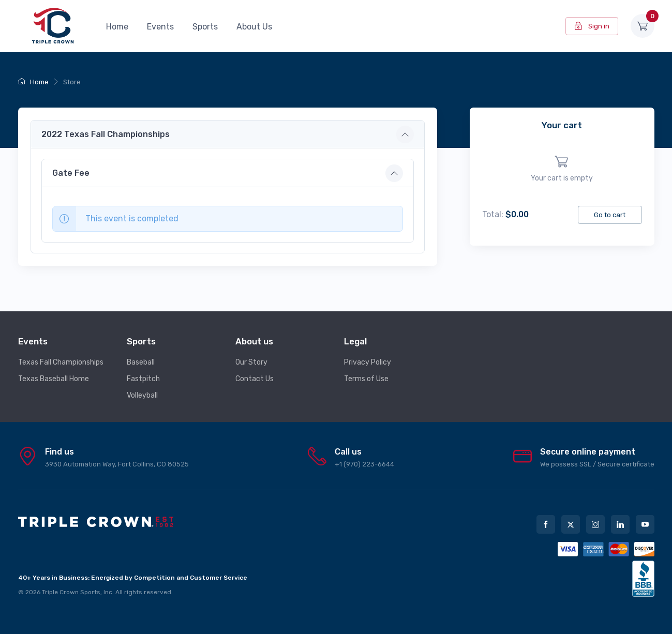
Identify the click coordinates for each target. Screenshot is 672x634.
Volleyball (142, 395)
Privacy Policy (368, 362)
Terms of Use (366, 379)
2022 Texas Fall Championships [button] (106, 134)
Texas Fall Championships (61, 362)
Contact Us (255, 379)
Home (117, 27)
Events (160, 27)
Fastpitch (143, 379)
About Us (254, 27)
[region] (562, 169)
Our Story (251, 362)
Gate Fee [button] (71, 173)
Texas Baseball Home (54, 379)
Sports (205, 27)
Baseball (141, 362)
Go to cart (610, 215)
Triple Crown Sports (71, 592)
